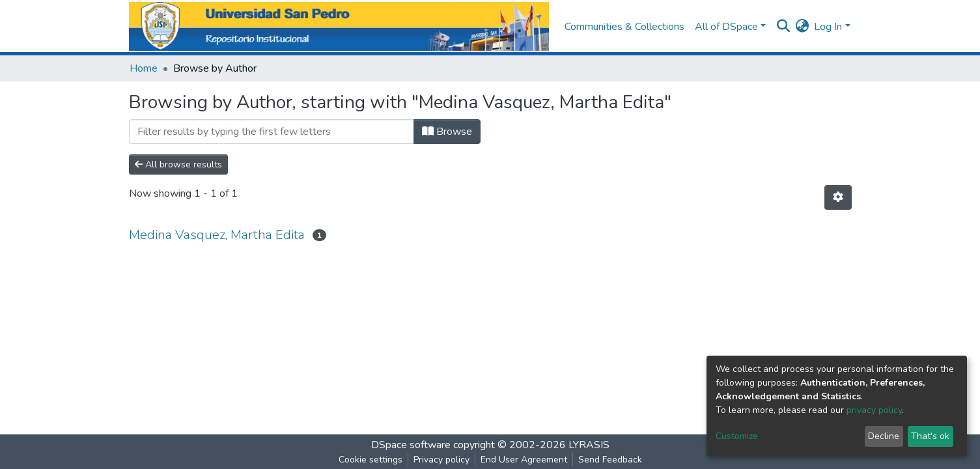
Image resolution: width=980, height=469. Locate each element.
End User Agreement (524, 460)
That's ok (930, 436)
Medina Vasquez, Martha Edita (217, 235)
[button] (802, 27)
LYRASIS (589, 445)
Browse (447, 132)
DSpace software (411, 445)
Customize (737, 436)
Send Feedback (610, 460)
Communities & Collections (624, 27)
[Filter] (272, 132)
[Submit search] (783, 27)
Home (144, 68)
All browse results (178, 164)
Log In (828, 27)
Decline (884, 436)
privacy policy (874, 410)
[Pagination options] (838, 197)
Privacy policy (441, 460)
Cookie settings (371, 460)
